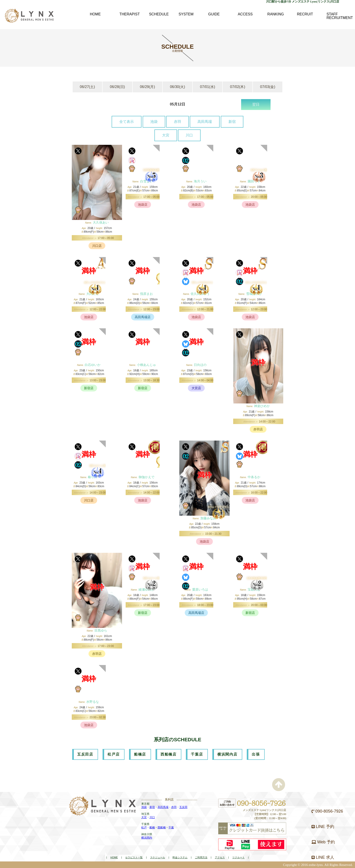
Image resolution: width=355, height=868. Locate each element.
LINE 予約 (323, 827)
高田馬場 (205, 122)
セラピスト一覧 (134, 857)
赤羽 (177, 122)
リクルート (239, 857)
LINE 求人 (323, 857)
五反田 (183, 807)
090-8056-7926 (327, 811)
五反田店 (85, 754)
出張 (256, 754)
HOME (114, 857)
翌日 (256, 104)
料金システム (180, 857)
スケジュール (158, 857)
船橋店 (140, 754)
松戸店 (114, 754)
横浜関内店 (227, 754)
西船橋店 (168, 754)
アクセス (220, 857)
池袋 (154, 122)
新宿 (232, 122)
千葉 (171, 827)
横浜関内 (147, 838)
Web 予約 (323, 842)
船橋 (152, 827)
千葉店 (197, 754)
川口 (189, 135)
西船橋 (162, 827)
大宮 (166, 135)
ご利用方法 (201, 857)
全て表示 (127, 122)
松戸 (144, 827)
